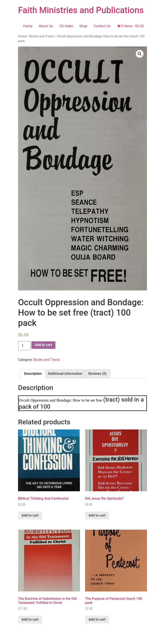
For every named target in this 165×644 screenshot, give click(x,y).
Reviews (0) (98, 374)
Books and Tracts (42, 36)
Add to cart (43, 345)
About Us (46, 26)
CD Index (66, 26)
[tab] (33, 374)
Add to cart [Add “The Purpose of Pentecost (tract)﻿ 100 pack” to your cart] (97, 619)
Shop (83, 26)
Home (28, 26)
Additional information (65, 374)
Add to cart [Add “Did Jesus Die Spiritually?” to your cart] (97, 515)
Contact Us (102, 26)
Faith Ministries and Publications (81, 10)
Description (33, 374)
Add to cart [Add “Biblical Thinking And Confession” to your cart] (30, 515)
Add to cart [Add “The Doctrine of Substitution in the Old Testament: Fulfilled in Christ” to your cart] (30, 619)
